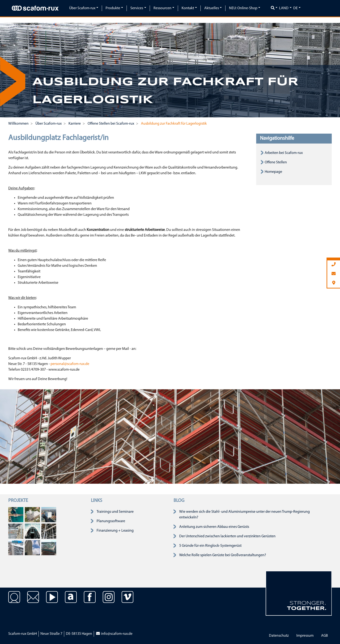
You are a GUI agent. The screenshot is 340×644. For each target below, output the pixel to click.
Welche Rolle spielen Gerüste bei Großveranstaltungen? (223, 555)
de (295, 8)
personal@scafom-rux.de (70, 364)
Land (284, 8)
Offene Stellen (276, 162)
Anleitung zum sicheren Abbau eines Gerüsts (214, 527)
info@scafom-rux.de (114, 634)
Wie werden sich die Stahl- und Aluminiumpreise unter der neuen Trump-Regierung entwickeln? (244, 515)
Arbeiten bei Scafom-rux (284, 153)
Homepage (273, 172)
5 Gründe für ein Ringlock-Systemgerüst (210, 546)
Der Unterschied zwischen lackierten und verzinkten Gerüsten (227, 536)
